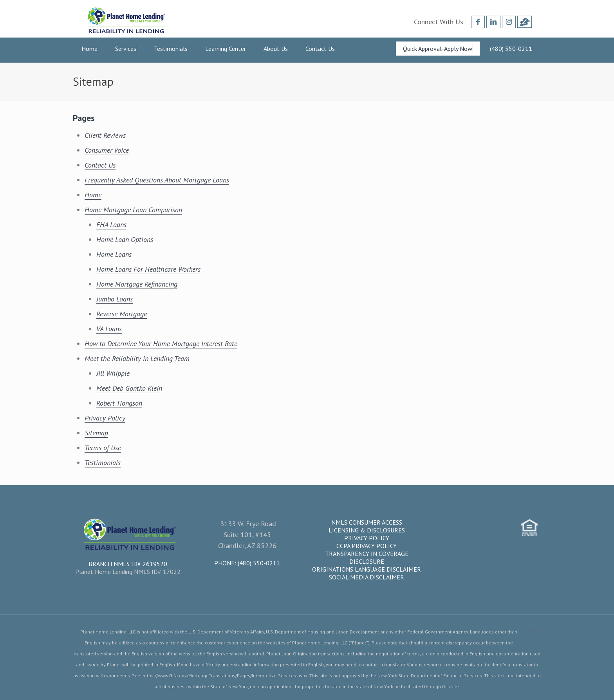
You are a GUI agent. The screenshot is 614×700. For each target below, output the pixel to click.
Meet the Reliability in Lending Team (137, 358)
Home (93, 195)
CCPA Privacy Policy (367, 546)
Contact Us (100, 165)
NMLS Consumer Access (367, 522)
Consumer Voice (107, 150)
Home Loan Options (125, 239)
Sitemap (96, 433)
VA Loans (109, 329)
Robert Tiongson (119, 403)
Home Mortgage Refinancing (137, 284)
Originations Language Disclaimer (367, 569)
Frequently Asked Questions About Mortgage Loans (157, 180)
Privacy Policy (105, 418)
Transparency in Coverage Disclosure (367, 557)
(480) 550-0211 (259, 563)
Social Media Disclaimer (367, 577)
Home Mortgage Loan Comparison (133, 210)
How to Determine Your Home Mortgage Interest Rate (161, 344)
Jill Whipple (113, 373)
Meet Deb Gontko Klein (129, 388)
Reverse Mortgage (122, 314)
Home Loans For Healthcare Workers (148, 269)
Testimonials (103, 463)
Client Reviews (105, 135)
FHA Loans (111, 225)
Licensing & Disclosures (367, 530)
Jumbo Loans (115, 299)
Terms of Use (103, 448)
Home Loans (114, 254)
